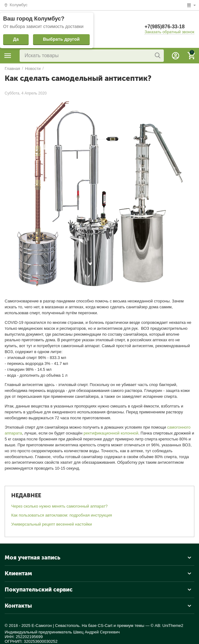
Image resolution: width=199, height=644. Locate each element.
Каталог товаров (8, 56)
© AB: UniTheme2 (167, 626)
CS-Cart (105, 626)
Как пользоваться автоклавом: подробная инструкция (62, 515)
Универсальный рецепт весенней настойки (52, 524)
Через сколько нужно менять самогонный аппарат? (59, 506)
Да (16, 39)
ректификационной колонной (111, 433)
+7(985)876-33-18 (165, 27)
